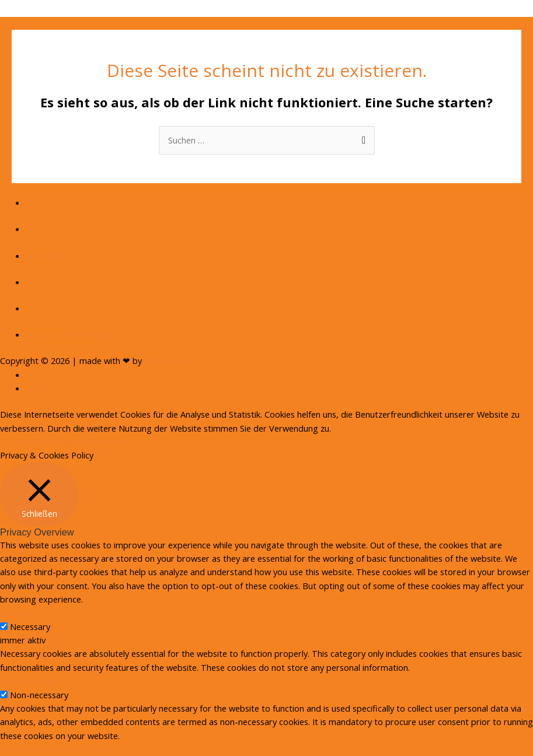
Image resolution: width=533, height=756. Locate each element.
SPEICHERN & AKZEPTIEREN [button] (55, 749)
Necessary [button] (20, 612)
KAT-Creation (171, 360)
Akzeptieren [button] (111, 442)
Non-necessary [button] (29, 681)
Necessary (30, 626)
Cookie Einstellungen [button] (43, 442)
